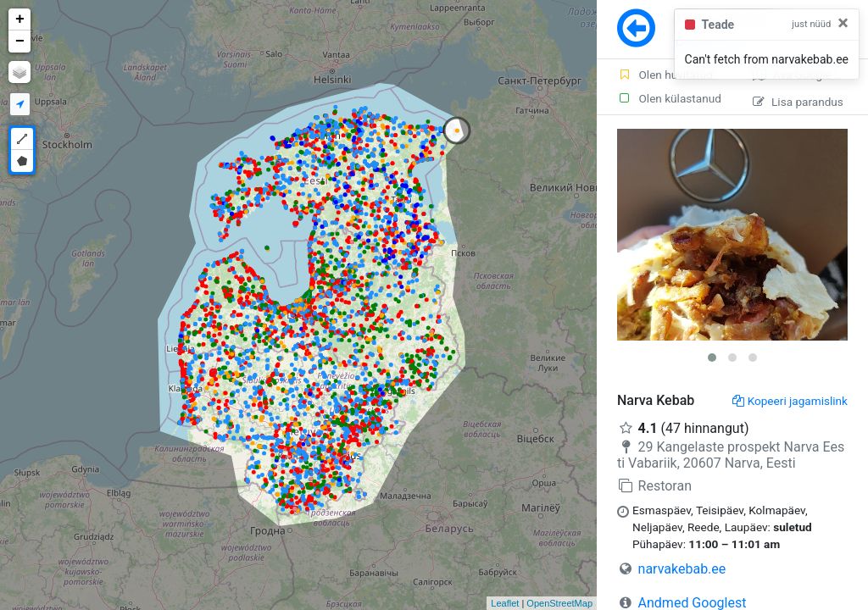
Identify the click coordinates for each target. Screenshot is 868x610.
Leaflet (505, 603)
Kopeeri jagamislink (790, 401)
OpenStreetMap (559, 603)
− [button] (20, 42)
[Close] (843, 23)
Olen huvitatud (665, 75)
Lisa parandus (798, 102)
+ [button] (20, 19)
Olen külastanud (669, 98)
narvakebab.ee (682, 569)
